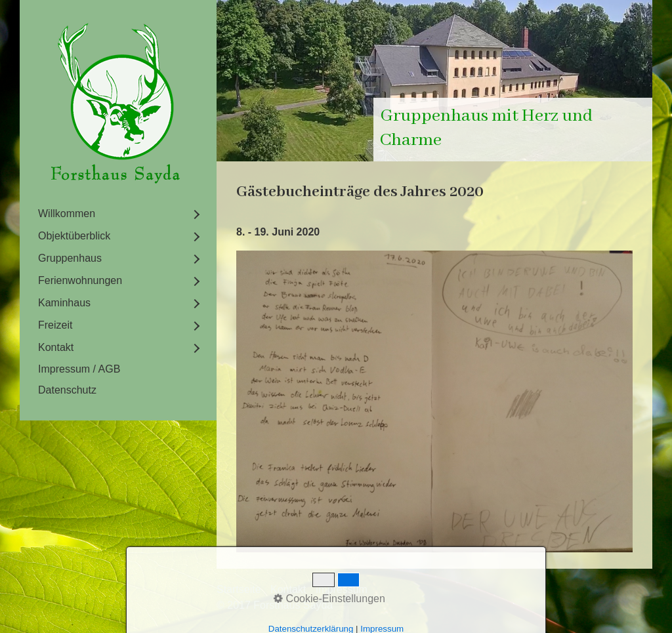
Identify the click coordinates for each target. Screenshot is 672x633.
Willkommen (67, 214)
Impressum (342, 589)
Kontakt (56, 347)
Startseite (239, 589)
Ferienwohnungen (80, 280)
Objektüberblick (74, 236)
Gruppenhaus (70, 258)
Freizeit (55, 325)
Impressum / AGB (79, 369)
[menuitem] (118, 214)
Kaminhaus (64, 303)
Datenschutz (67, 390)
